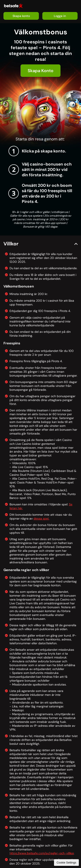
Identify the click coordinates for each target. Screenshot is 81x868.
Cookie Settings (66, 863)
